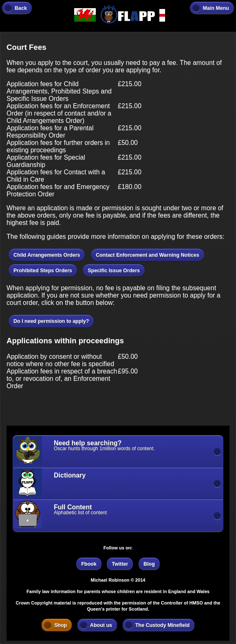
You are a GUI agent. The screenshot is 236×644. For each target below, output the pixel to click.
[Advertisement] (72, 407)
